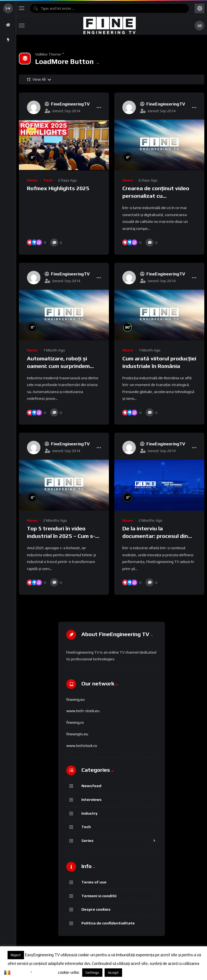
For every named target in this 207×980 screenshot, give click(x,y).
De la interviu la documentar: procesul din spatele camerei (155, 536)
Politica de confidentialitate (108, 923)
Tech (48, 180)
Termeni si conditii (99, 896)
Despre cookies (96, 909)
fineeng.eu (75, 699)
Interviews (92, 799)
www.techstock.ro (82, 746)
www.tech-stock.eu (83, 711)
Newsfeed (91, 786)
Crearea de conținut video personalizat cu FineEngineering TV (156, 196)
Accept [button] (113, 973)
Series (87, 840)
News (32, 180)
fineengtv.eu (77, 734)
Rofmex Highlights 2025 (58, 188)
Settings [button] (92, 973)
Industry (89, 813)
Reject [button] (16, 955)
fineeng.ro (75, 722)
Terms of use (94, 882)
